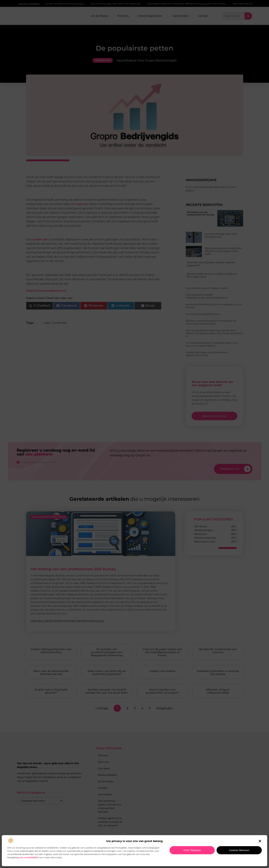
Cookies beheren (239, 850)
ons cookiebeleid (29, 857)
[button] (260, 841)
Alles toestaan (192, 850)
